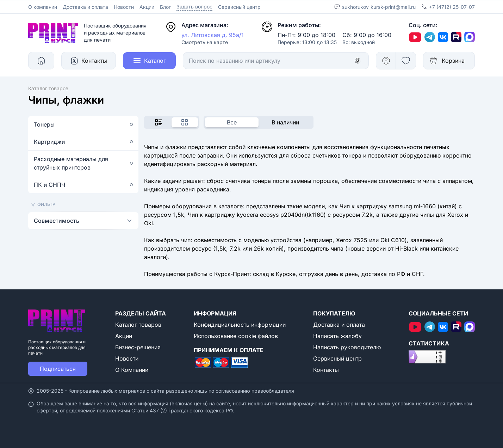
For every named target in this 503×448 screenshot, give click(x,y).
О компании (43, 7)
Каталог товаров (138, 325)
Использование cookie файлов (236, 336)
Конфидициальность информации (240, 325)
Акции (147, 7)
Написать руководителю (347, 347)
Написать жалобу (337, 336)
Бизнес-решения (138, 347)
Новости (124, 7)
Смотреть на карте (205, 42)
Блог (165, 7)
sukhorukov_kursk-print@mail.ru (379, 7)
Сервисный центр (239, 7)
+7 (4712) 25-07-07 (452, 7)
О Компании (132, 370)
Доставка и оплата (85, 7)
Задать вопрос (194, 7)
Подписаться (58, 369)
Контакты (326, 370)
